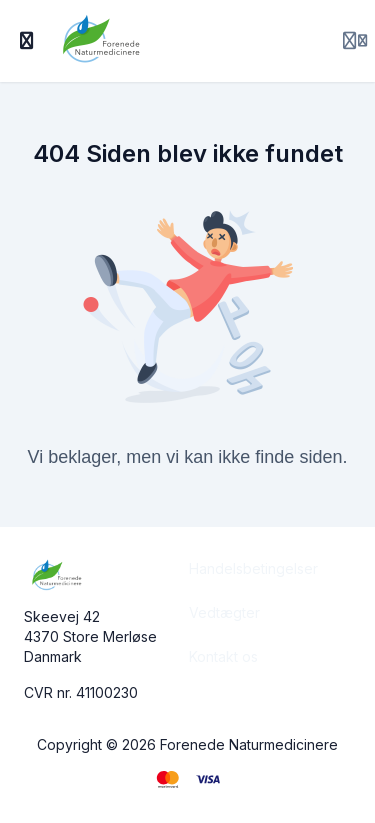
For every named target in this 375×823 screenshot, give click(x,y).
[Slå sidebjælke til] (27, 41)
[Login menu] (355, 41)
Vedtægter (224, 612)
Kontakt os (223, 656)
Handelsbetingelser (253, 568)
